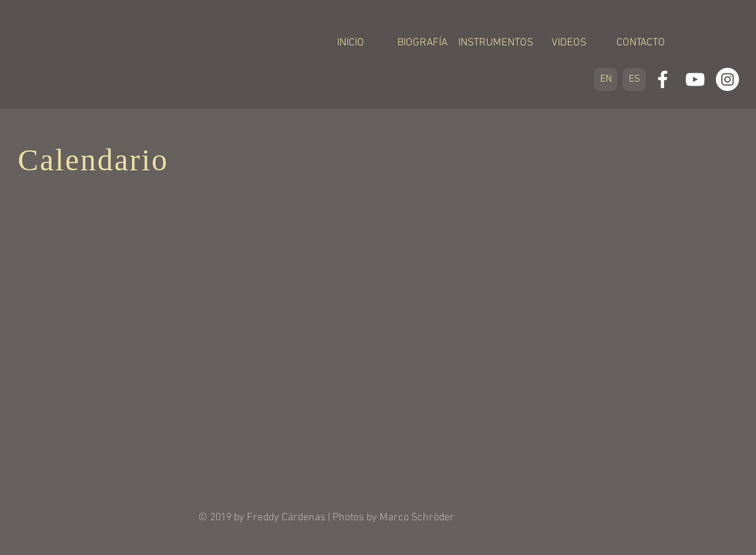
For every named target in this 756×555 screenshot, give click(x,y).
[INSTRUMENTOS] (496, 43)
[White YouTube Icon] (695, 79)
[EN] (606, 79)
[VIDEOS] (569, 43)
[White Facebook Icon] (663, 79)
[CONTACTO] (641, 43)
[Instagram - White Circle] (727, 79)
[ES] (634, 79)
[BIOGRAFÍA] (422, 43)
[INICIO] (351, 43)
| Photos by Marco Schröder (390, 518)
